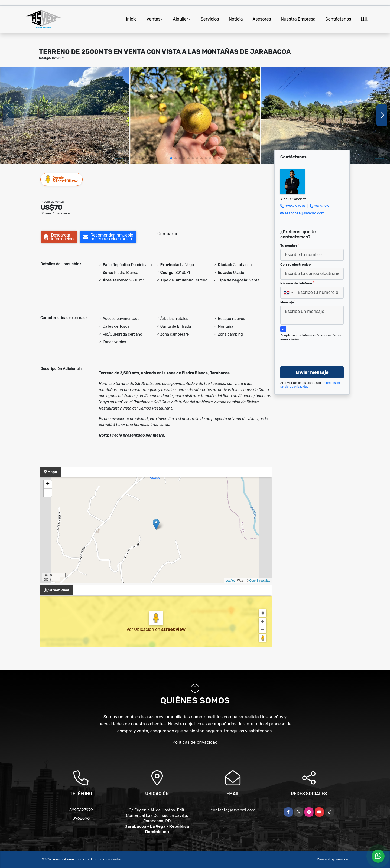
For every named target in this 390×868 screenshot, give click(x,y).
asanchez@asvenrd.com (304, 213)
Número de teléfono (297, 283)
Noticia (236, 19)
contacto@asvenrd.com (233, 810)
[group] (65, 115)
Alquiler (181, 19)
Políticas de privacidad (195, 742)
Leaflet (230, 581)
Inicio (131, 19)
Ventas (153, 19)
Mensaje (288, 302)
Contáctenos (338, 19)
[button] (171, 158)
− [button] (48, 493)
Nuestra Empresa (298, 19)
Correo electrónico (296, 264)
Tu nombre (290, 245)
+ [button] (48, 484)
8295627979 (295, 206)
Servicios (210, 19)
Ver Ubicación (141, 629)
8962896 (321, 206)
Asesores (262, 19)
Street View (62, 179)
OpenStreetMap (260, 581)
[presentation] (310, 349)
